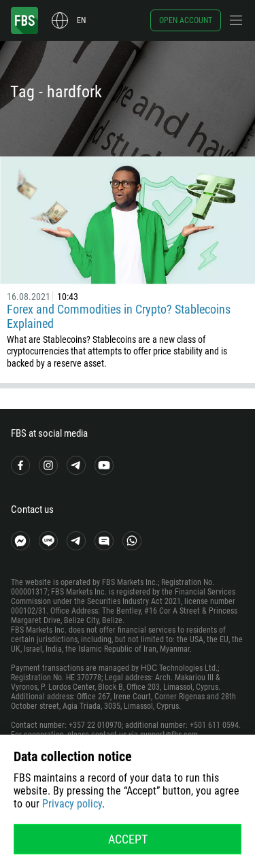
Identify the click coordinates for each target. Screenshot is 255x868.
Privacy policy (72, 804)
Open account (186, 20)
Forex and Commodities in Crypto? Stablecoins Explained (119, 316)
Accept (128, 839)
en (81, 20)
